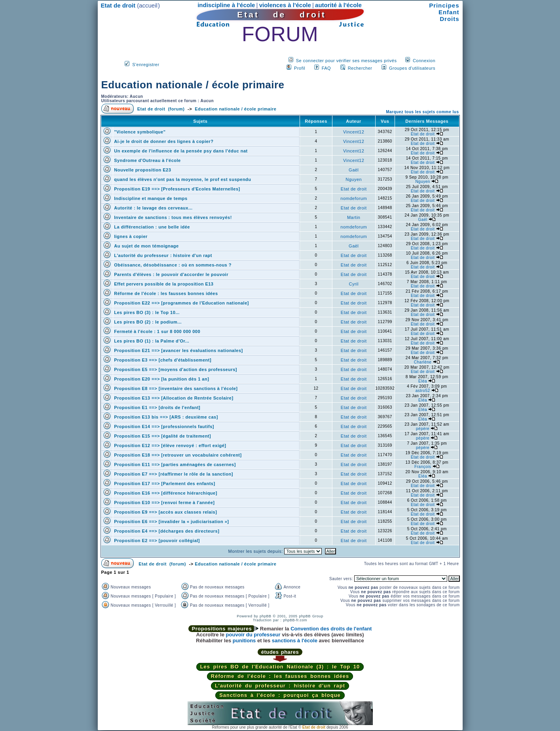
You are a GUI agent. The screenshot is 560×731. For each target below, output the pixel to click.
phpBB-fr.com (295, 620)
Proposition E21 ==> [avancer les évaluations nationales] (178, 350)
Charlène (423, 362)
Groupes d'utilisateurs (412, 68)
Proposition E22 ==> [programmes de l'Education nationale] (181, 303)
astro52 (423, 391)
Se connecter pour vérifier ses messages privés (346, 61)
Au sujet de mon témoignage (146, 246)
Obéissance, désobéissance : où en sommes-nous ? (173, 265)
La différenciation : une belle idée (152, 227)
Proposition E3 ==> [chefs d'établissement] (163, 360)
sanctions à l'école (295, 641)
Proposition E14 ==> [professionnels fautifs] (164, 426)
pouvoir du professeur (253, 635)
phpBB (266, 616)
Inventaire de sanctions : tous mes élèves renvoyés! (173, 217)
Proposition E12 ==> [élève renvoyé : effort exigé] (170, 445)
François (423, 467)
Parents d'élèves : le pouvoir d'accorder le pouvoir (171, 274)
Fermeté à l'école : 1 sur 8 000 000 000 (157, 331)
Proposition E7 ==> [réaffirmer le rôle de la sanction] (174, 474)
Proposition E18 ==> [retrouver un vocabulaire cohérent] (178, 455)
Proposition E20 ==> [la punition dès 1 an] (161, 379)
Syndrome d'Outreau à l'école (147, 160)
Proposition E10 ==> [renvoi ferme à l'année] (164, 503)
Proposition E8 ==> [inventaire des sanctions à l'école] (176, 388)
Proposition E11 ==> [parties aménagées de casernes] (175, 464)
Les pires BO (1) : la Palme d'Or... (152, 341)
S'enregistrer (146, 65)
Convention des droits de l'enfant (331, 629)
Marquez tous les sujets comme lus (422, 112)
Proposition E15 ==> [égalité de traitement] (162, 436)
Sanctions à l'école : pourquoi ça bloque (280, 695)
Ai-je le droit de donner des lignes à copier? (164, 141)
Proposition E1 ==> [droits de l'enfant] (157, 407)
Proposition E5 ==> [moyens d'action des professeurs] (176, 369)
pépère (423, 429)
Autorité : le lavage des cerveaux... (153, 208)
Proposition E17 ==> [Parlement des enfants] (164, 484)
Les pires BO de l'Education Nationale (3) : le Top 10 (280, 667)
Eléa (423, 381)
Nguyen (354, 179)
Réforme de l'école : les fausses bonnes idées (166, 293)
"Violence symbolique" (140, 132)
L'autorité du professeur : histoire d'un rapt (163, 255)
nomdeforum (354, 198)
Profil (300, 68)
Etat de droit (423, 134)
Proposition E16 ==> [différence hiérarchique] (166, 493)
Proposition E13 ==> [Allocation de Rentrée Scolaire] (174, 398)
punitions (244, 641)
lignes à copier (131, 236)
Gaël (354, 170)
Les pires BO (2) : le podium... (148, 322)
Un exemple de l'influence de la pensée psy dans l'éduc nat (181, 151)
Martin (354, 217)
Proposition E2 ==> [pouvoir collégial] (157, 541)
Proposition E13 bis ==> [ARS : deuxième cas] (166, 417)
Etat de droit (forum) (161, 109)
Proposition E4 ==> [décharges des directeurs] (167, 531)
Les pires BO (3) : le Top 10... (147, 312)
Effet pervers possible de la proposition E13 (164, 284)
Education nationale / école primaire (193, 85)
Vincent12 (354, 132)
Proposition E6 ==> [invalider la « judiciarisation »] (171, 522)
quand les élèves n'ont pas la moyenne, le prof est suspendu (182, 179)
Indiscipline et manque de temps (151, 198)
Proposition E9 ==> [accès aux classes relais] (165, 512)
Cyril (354, 284)
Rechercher (360, 68)
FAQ (327, 68)
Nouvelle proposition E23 (142, 170)
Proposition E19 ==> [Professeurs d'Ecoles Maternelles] (177, 189)
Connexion (424, 61)
